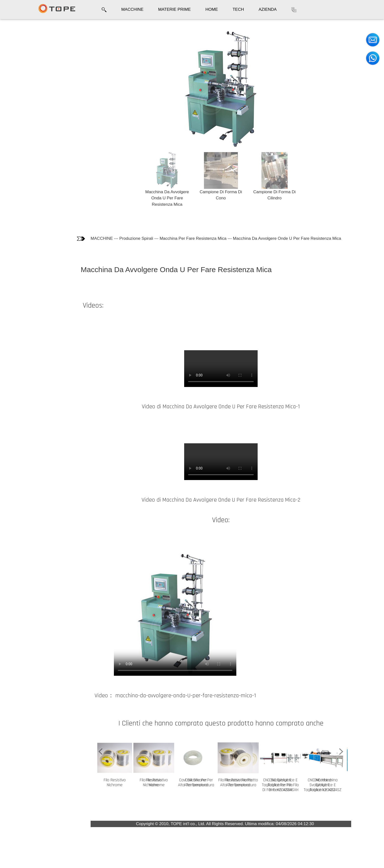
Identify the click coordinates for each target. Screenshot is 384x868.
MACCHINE (132, 9)
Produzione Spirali (136, 238)
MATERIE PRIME (174, 9)
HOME (212, 9)
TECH (238, 9)
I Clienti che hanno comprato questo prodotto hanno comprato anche (27, 90)
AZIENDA (268, 9)
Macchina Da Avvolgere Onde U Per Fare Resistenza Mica (287, 238)
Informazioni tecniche (27, 60)
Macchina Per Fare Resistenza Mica (193, 238)
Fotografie (16, 50)
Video (12, 70)
